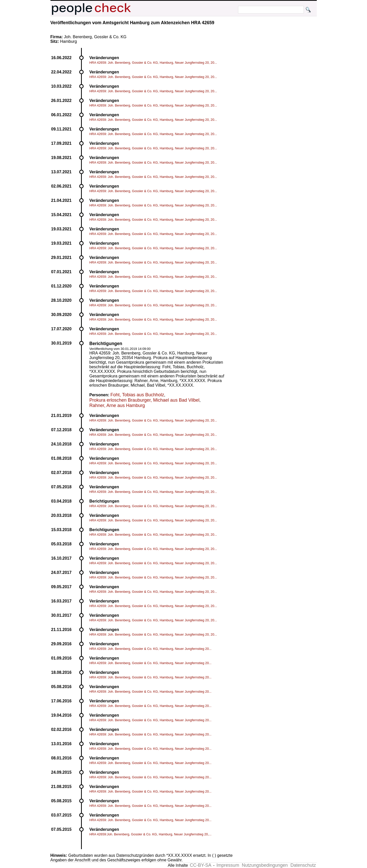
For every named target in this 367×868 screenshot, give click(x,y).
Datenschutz (303, 865)
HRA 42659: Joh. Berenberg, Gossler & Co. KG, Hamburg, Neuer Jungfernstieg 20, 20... (153, 63)
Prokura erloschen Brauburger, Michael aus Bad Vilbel (145, 400)
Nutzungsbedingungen (265, 865)
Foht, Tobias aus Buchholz (137, 395)
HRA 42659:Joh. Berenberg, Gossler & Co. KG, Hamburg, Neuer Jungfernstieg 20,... (150, 834)
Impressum (228, 865)
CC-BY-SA (201, 865)
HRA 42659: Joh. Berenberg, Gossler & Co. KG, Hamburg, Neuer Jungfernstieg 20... (150, 649)
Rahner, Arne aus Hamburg (117, 405)
